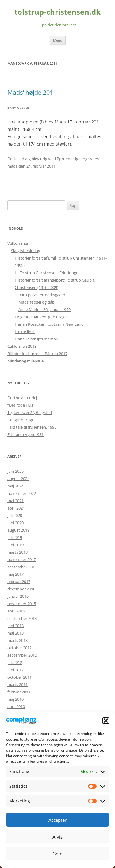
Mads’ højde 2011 (32, 92)
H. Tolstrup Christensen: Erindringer (47, 273)
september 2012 (22, 655)
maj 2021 (15, 501)
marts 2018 (17, 552)
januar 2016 (18, 596)
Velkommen (18, 243)
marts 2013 (17, 640)
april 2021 (16, 508)
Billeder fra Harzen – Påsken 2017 (37, 354)
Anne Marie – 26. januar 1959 (44, 309)
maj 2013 (15, 633)
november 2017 (22, 559)
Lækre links (25, 332)
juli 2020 (15, 515)
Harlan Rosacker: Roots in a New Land (49, 324)
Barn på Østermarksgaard (42, 295)
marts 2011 (17, 684)
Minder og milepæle (25, 361)
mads (12, 166)
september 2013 (22, 618)
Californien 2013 (22, 346)
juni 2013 (15, 626)
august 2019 (18, 530)
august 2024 (18, 479)
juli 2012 (15, 662)
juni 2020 (15, 523)
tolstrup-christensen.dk (57, 12)
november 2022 (22, 493)
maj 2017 (15, 574)
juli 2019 (15, 537)
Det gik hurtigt (20, 420)
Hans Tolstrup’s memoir (36, 339)
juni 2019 (15, 545)
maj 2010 (15, 699)
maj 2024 (15, 486)
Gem (57, 854)
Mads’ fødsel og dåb (36, 302)
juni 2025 (15, 471)
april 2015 (16, 611)
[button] (106, 721)
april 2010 (16, 707)
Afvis (57, 837)
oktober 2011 (19, 677)
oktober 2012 (19, 648)
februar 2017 (19, 582)
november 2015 (22, 604)
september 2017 (22, 567)
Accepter (57, 820)
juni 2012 (15, 670)
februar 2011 (19, 692)
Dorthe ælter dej (22, 398)
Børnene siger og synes (78, 159)
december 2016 (21, 589)
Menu (58, 40)
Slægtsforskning (26, 251)
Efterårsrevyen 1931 (25, 434)
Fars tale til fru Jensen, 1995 (32, 427)
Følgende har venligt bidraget (41, 317)
